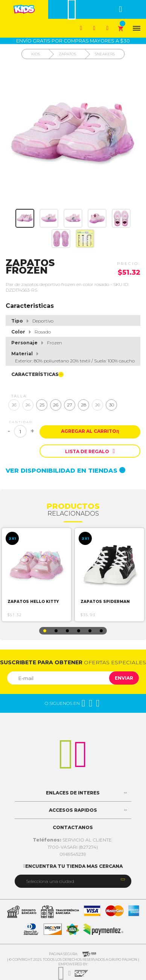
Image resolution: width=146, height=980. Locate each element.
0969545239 (73, 854)
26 (56, 405)
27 (70, 405)
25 (42, 405)
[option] (36, 575)
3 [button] (67, 631)
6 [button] (101, 631)
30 (112, 405)
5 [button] (90, 631)
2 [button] (56, 631)
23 (14, 405)
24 (28, 405)
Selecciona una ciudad (50, 881)
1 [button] (45, 631)
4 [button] (79, 631)
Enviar (124, 678)
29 (97, 405)
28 (84, 405)
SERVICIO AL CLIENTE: (73, 840)
